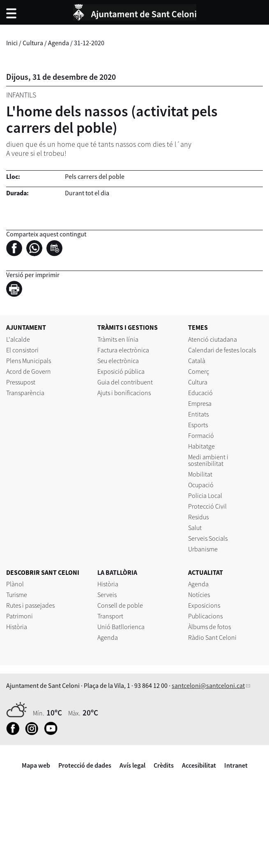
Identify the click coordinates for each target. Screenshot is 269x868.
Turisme (17, 595)
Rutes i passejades (30, 605)
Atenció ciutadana (213, 339)
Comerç (199, 371)
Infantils (21, 95)
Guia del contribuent (125, 382)
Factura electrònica (123, 350)
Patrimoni (20, 616)
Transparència (25, 393)
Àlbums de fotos (209, 627)
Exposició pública (121, 371)
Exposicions (204, 605)
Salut (195, 528)
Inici (12, 43)
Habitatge (201, 446)
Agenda (59, 43)
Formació (201, 435)
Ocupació (201, 485)
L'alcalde (18, 339)
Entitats (198, 414)
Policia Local (205, 495)
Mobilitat (200, 474)
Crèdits (164, 765)
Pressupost (21, 382)
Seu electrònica (118, 361)
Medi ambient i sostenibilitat (208, 460)
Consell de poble (120, 605)
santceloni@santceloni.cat (208, 685)
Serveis (107, 595)
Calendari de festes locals (222, 350)
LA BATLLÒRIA (117, 572)
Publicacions (205, 616)
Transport (110, 616)
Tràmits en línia (118, 339)
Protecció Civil (207, 506)
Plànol (15, 584)
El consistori (22, 350)
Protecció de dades (85, 765)
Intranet (236, 765)
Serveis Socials (208, 538)
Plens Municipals (29, 361)
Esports (198, 425)
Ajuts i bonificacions (124, 393)
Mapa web (36, 765)
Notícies (199, 595)
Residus (198, 517)
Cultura (33, 43)
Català (197, 361)
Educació (200, 393)
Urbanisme (203, 549)
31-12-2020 (89, 43)
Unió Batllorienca (121, 627)
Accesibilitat (199, 765)
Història (17, 627)
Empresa (200, 403)
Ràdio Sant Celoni (212, 637)
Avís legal (132, 765)
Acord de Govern (29, 371)
